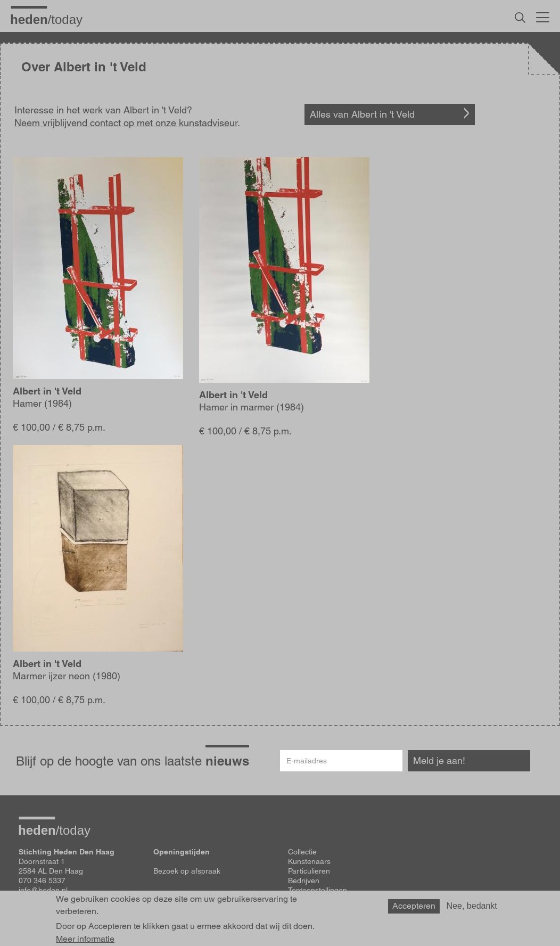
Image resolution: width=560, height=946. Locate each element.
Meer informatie (85, 939)
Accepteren (414, 906)
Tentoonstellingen (318, 890)
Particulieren (309, 871)
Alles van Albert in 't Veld (362, 114)
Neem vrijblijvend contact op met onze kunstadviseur (126, 123)
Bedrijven (304, 881)
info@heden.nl (43, 890)
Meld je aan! (439, 760)
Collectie (302, 852)
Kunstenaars (309, 861)
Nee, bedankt (472, 906)
